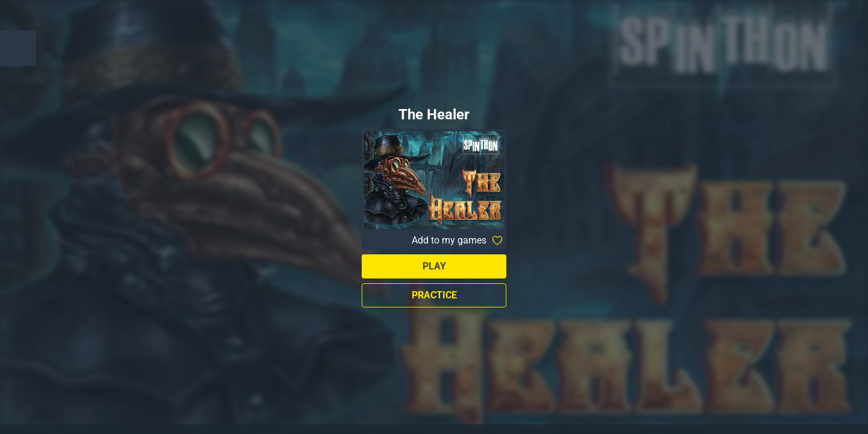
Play (434, 266)
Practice (434, 295)
